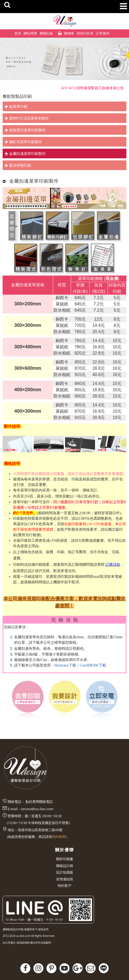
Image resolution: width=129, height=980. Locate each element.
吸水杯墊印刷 (20, 165)
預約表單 (59, 837)
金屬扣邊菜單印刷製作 (27, 153)
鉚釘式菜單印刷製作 (26, 142)
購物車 (69, 33)
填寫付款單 (85, 33)
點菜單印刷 (18, 106)
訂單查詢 (103, 33)
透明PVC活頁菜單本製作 (29, 118)
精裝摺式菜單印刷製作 (27, 130)
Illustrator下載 (65, 665)
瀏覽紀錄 (46, 33)
